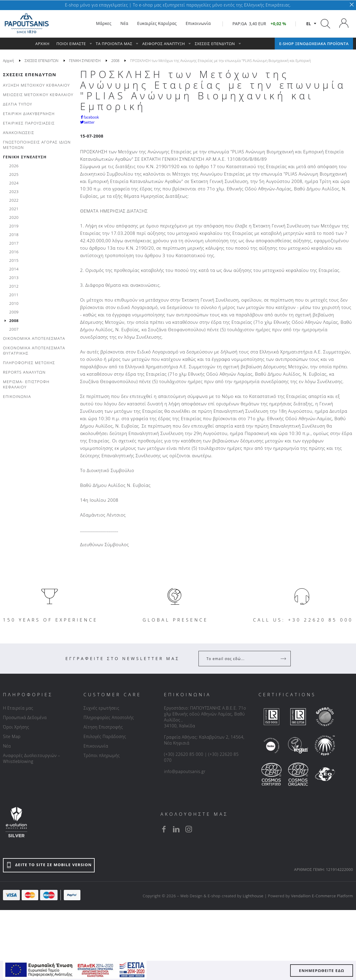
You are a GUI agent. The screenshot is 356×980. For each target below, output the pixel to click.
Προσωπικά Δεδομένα (25, 717)
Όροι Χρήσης (16, 727)
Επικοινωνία (96, 746)
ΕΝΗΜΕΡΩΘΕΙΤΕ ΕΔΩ (322, 971)
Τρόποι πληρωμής (101, 755)
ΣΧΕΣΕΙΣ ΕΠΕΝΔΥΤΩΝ (30, 74)
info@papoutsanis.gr (185, 771)
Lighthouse (253, 896)
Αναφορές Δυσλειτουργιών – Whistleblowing (32, 758)
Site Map (12, 736)
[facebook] (164, 829)
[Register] (284, 659)
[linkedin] (176, 829)
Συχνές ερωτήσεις (101, 708)
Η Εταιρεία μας (18, 708)
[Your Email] (240, 659)
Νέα (7, 746)
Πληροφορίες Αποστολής (109, 717)
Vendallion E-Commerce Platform (322, 896)
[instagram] (189, 829)
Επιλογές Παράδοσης (105, 736)
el (309, 24)
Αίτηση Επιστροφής (103, 727)
